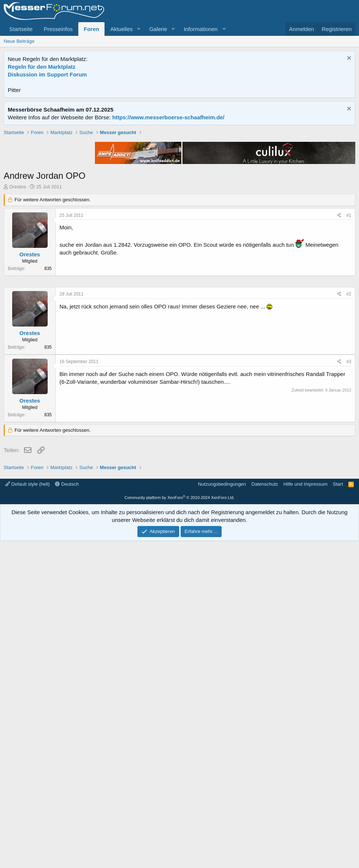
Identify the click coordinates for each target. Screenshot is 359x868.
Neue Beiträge (19, 41)
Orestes (18, 292)
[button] (139, 29)
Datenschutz (265, 811)
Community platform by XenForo (179, 824)
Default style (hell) (28, 811)
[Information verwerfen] (348, 59)
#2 (349, 516)
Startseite (21, 29)
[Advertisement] (179, 181)
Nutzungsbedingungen (222, 811)
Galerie (158, 29)
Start (338, 811)
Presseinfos (58, 29)
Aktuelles (121, 29)
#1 (349, 321)
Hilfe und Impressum (305, 811)
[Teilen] (339, 321)
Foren (92, 29)
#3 (349, 583)
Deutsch (67, 811)
